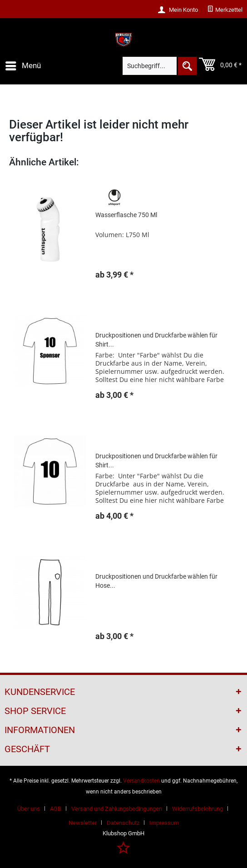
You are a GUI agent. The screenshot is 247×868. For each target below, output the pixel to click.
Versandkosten (141, 781)
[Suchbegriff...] (160, 66)
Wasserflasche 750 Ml (126, 215)
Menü (23, 64)
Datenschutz (123, 823)
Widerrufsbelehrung (198, 809)
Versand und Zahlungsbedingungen (117, 809)
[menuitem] (225, 10)
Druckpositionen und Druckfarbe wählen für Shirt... (156, 340)
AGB (56, 809)
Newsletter (83, 823)
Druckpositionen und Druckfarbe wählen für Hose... (156, 581)
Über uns (29, 809)
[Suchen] (187, 66)
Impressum (164, 823)
